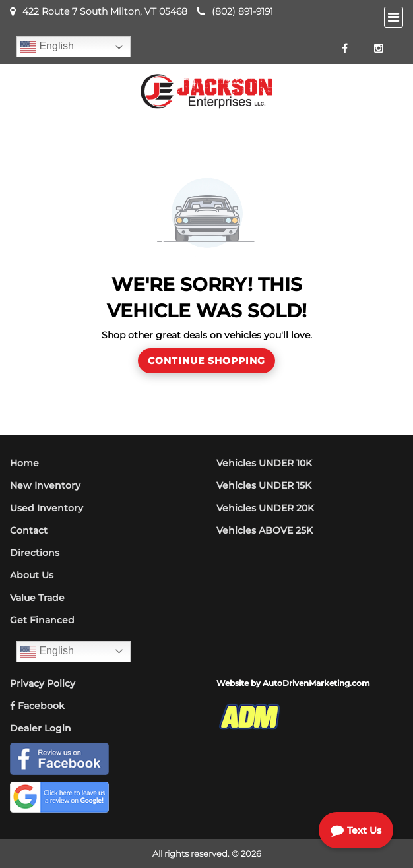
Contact (29, 530)
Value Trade (37, 598)
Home (24, 463)
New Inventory (45, 485)
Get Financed (42, 620)
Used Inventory (47, 508)
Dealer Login (41, 728)
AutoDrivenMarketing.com (316, 683)
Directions (35, 553)
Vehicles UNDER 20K (265, 508)
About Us (32, 575)
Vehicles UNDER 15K (264, 485)
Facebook (37, 706)
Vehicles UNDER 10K (264, 463)
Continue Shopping (206, 361)
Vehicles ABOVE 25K (265, 530)
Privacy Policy (43, 683)
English (47, 47)
